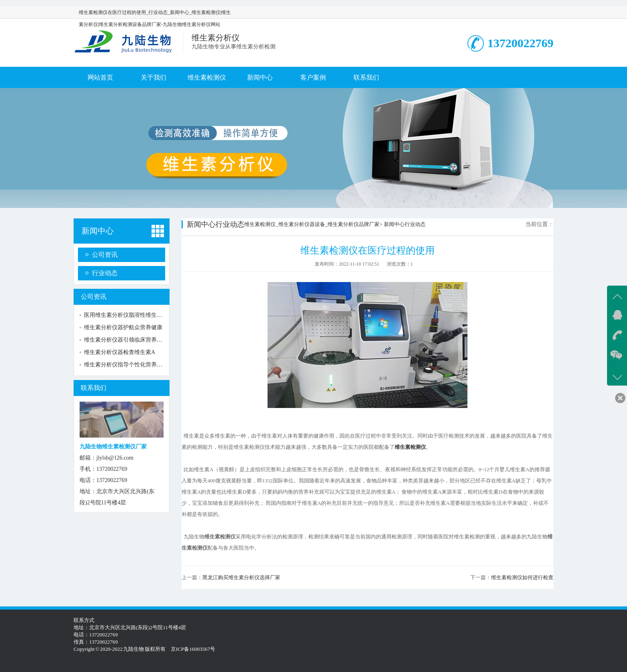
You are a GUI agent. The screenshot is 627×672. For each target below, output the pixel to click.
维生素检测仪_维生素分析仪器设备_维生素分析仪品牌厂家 (312, 224)
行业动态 (105, 273)
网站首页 (100, 77)
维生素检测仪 (207, 77)
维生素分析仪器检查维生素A (120, 352)
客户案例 (313, 77)
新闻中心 (260, 77)
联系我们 (366, 77)
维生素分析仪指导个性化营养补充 (126, 365)
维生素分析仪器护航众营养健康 (123, 327)
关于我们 (154, 77)
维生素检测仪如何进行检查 (522, 577)
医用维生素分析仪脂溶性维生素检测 (129, 315)
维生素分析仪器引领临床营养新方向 (129, 340)
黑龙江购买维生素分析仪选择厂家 (241, 577)
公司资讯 (105, 255)
